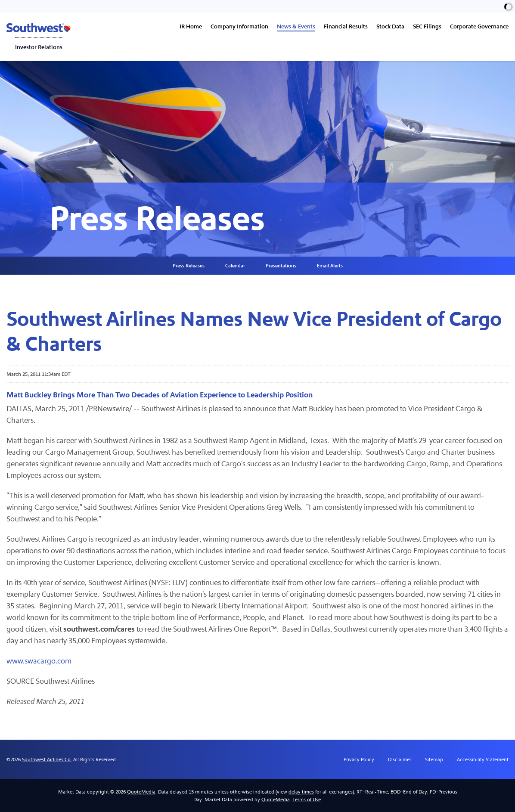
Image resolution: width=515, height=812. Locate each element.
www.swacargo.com (39, 661)
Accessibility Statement (483, 759)
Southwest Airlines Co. (47, 759)
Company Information (239, 27)
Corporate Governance (479, 27)
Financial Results (346, 27)
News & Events (296, 27)
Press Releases (189, 266)
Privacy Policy (359, 759)
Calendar (235, 266)
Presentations (281, 266)
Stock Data (390, 27)
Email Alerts (330, 266)
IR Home (191, 27)
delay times (301, 792)
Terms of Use (307, 800)
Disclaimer (400, 759)
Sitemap (434, 759)
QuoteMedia (141, 792)
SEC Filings (427, 27)
